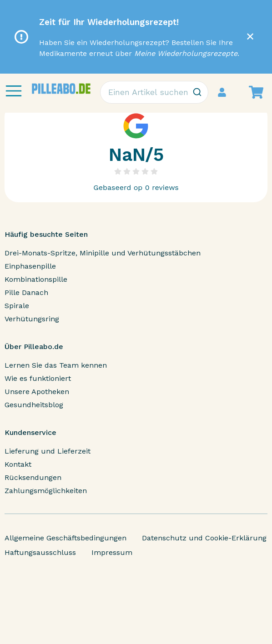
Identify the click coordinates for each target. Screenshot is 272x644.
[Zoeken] (197, 92)
